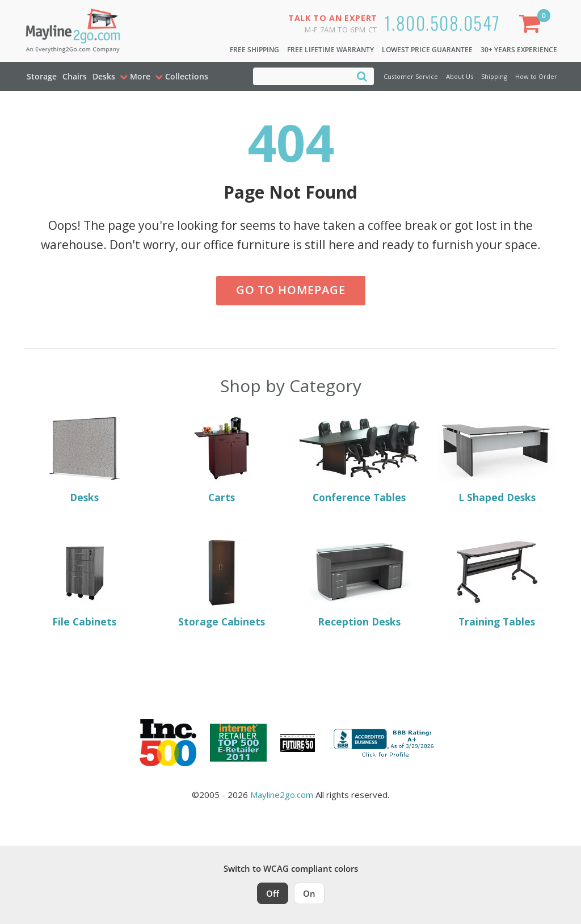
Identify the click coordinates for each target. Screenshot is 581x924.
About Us (460, 76)
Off (273, 893)
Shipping (494, 76)
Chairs (75, 76)
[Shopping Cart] (532, 26)
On (309, 893)
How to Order (536, 76)
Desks (104, 76)
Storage (42, 76)
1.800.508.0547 (442, 22)
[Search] (362, 76)
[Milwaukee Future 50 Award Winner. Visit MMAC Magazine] (298, 743)
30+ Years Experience (519, 50)
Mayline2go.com (282, 795)
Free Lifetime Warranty (331, 50)
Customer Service (411, 76)
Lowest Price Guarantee (427, 50)
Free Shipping (254, 50)
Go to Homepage (291, 290)
